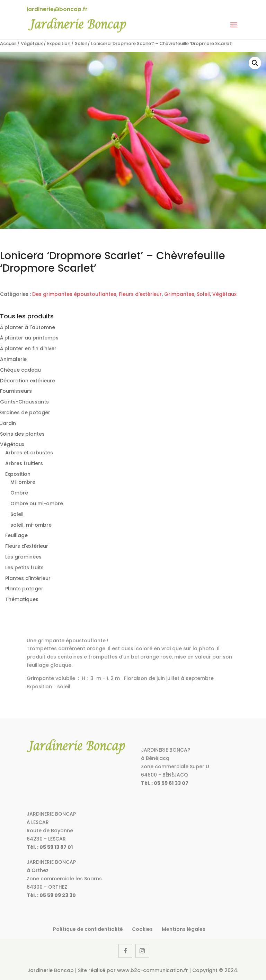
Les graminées (23, 557)
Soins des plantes (22, 434)
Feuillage (16, 535)
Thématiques (22, 599)
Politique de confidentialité (88, 929)
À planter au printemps (29, 338)
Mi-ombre (23, 482)
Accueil (8, 43)
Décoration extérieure (28, 381)
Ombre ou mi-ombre (37, 503)
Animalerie (13, 359)
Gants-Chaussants (24, 402)
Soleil (81, 43)
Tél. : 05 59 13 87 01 (50, 847)
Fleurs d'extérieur (140, 294)
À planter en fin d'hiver (28, 348)
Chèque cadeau (20, 370)
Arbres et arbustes (29, 453)
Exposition (59, 43)
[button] (255, 63)
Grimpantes (179, 294)
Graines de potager (25, 412)
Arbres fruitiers (24, 463)
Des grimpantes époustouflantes (74, 294)
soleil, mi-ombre (31, 525)
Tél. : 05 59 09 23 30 (51, 895)
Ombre (19, 493)
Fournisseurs (16, 391)
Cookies (142, 929)
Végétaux (32, 43)
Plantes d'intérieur (28, 578)
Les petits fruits (24, 568)
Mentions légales (184, 929)
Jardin (8, 423)
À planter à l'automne (28, 327)
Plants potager (24, 589)
